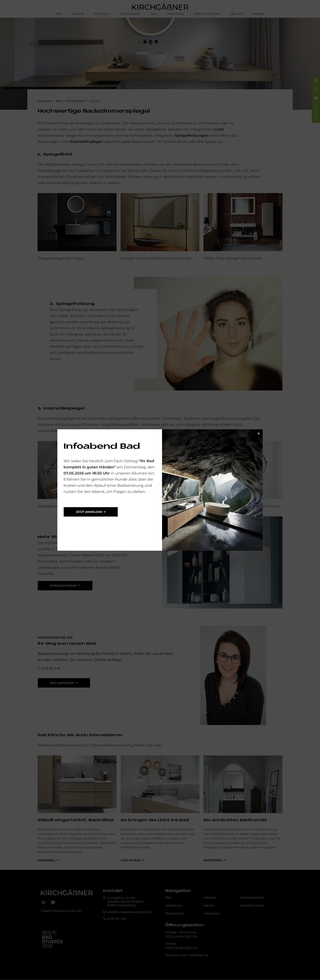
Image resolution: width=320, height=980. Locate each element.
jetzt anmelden (89, 512)
